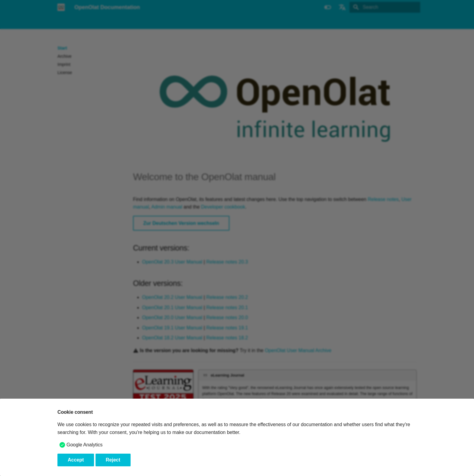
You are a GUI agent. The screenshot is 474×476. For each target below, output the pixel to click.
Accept (76, 460)
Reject (113, 460)
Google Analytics (84, 445)
